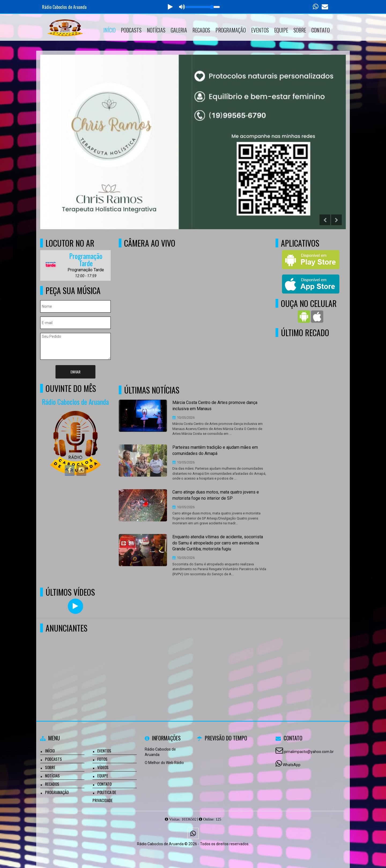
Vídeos (103, 767)
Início (110, 30)
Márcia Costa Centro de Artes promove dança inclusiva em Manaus (215, 406)
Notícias (156, 30)
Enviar (75, 372)
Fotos (102, 759)
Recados (201, 30)
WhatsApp (292, 765)
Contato (321, 30)
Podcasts (131, 30)
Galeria (179, 30)
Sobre (300, 30)
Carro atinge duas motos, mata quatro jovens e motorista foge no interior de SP (216, 495)
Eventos (260, 30)
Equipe (281, 30)
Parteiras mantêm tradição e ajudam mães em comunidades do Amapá (215, 450)
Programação (231, 30)
